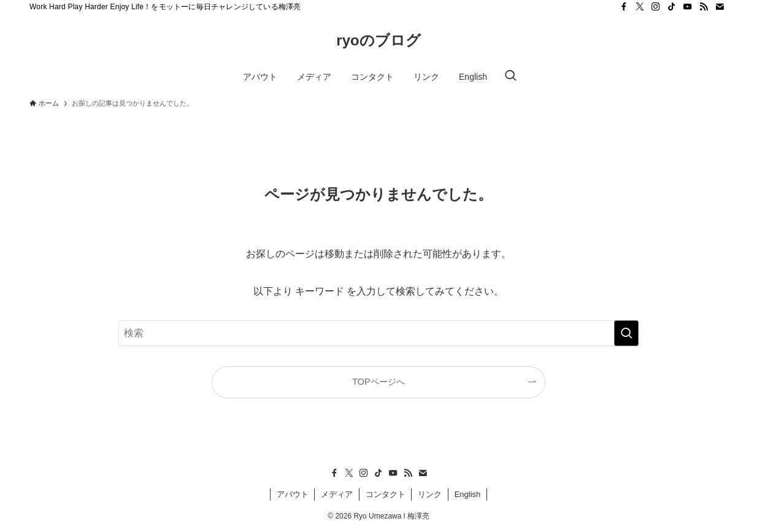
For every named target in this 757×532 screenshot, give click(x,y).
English (468, 494)
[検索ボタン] (510, 77)
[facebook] (624, 7)
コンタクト (386, 494)
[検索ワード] (378, 333)
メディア (337, 494)
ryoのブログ (378, 40)
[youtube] (688, 7)
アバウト (293, 494)
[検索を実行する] (626, 333)
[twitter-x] (640, 7)
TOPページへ (378, 382)
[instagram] (656, 7)
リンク (430, 494)
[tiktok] (672, 7)
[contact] (720, 7)
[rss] (704, 7)
